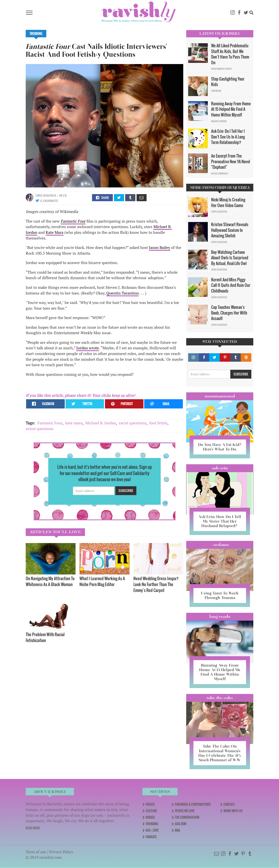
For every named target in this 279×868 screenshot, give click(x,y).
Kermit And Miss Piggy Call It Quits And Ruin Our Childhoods (231, 285)
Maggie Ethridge (219, 121)
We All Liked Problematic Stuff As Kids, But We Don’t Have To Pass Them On (230, 54)
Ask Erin (220, 468)
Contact (229, 804)
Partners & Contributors (193, 804)
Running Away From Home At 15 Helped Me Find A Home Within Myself (231, 109)
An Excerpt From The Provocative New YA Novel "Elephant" (231, 161)
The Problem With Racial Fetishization (45, 637)
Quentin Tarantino (123, 293)
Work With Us (233, 811)
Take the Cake (220, 698)
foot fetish (158, 423)
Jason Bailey (160, 247)
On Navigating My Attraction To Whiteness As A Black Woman (50, 581)
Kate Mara (55, 232)
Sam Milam (216, 91)
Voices (150, 804)
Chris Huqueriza (46, 195)
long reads (220, 617)
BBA (177, 830)
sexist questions (40, 429)
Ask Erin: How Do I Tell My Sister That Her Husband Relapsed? (220, 521)
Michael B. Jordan (101, 423)
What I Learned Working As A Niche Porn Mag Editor (102, 581)
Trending (36, 34)
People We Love (185, 811)
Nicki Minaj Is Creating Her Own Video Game (228, 202)
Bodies (150, 817)
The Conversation (187, 817)
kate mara (74, 423)
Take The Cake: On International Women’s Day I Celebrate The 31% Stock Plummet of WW (220, 753)
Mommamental (220, 396)
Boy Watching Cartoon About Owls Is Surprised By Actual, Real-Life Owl (230, 258)
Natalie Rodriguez (220, 173)
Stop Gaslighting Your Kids (228, 82)
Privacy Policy (61, 852)
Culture (151, 811)
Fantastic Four (50, 423)
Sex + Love (152, 830)
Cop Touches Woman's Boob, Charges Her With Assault (229, 313)
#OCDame (220, 545)
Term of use (36, 852)
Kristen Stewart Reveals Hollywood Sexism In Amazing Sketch (230, 230)
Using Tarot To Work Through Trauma (220, 595)
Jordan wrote (88, 348)
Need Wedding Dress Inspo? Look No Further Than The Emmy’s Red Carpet (156, 584)
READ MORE (33, 828)
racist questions (133, 423)
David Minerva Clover (221, 69)
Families (151, 837)
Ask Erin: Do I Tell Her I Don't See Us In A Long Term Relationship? (228, 137)
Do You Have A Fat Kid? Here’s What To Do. (220, 447)
